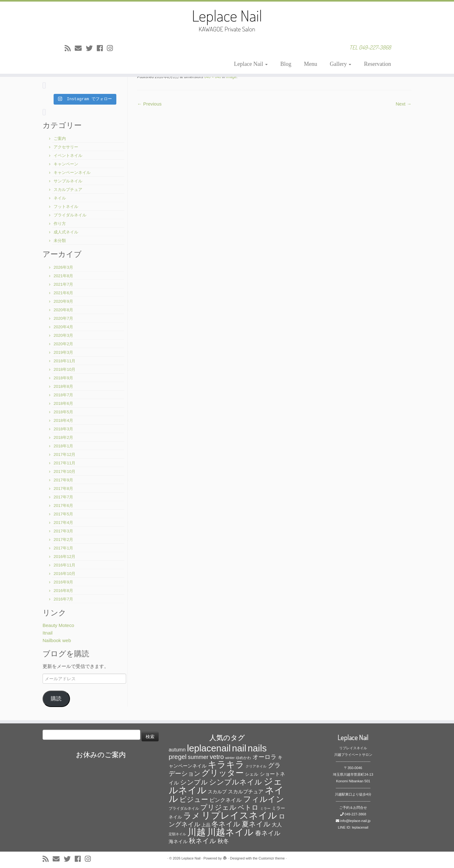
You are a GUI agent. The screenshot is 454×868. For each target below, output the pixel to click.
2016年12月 (64, 557)
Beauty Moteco (58, 625)
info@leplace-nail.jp (355, 821)
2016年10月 (64, 574)
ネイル (60, 198)
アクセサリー (66, 147)
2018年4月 (63, 420)
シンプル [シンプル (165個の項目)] (194, 782)
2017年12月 (64, 454)
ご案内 (60, 138)
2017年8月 (63, 489)
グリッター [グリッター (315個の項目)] (223, 773)
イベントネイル (68, 155)
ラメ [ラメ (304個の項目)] (192, 816)
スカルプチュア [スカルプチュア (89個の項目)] (246, 792)
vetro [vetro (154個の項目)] (217, 757)
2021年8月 (63, 276)
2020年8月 (63, 310)
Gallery (340, 64)
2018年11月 (64, 361)
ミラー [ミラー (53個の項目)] (265, 808)
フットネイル (66, 207)
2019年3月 (63, 352)
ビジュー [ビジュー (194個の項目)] (194, 799)
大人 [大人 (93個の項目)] (277, 825)
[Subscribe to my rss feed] (70, 48)
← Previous (149, 104)
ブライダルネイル (70, 215)
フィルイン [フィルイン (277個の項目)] (264, 799)
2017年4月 (63, 523)
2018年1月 (63, 446)
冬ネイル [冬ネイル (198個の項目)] (226, 824)
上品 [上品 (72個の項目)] (206, 825)
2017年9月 (63, 480)
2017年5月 (63, 514)
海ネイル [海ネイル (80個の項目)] (178, 842)
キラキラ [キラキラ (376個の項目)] (226, 765)
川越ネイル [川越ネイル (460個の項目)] (230, 832)
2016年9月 (63, 582)
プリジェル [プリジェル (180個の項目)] (218, 807)
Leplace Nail (251, 64)
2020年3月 (63, 335)
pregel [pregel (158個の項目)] (178, 757)
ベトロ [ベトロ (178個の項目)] (248, 808)
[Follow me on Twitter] (91, 48)
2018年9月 (63, 378)
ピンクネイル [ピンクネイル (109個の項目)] (225, 800)
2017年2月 (63, 540)
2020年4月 (63, 327)
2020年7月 (63, 318)
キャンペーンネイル (72, 172)
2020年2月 (63, 344)
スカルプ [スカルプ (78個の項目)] (217, 792)
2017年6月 (63, 506)
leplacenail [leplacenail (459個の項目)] (209, 748)
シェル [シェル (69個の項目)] (252, 774)
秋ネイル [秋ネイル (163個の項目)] (203, 841)
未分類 (60, 241)
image (231, 77)
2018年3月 (63, 429)
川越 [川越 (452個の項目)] (196, 832)
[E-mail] (80, 48)
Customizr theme (272, 858)
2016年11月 (64, 565)
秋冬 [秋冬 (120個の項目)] (223, 841)
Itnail (48, 633)
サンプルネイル (68, 181)
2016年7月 (63, 599)
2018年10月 (64, 369)
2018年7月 (63, 395)
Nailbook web (57, 640)
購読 (56, 699)
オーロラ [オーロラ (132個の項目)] (265, 757)
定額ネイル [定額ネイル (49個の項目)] (177, 834)
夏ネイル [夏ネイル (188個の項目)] (256, 824)
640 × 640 (212, 77)
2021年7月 (63, 284)
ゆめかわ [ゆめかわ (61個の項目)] (243, 758)
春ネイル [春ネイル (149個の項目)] (268, 833)
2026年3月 (63, 267)
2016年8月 (63, 591)
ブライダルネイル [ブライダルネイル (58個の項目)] (184, 808)
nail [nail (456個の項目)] (239, 748)
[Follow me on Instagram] (112, 48)
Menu (311, 64)
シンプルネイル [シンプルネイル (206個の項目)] (236, 782)
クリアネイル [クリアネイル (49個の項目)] (256, 766)
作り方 (60, 224)
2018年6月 (63, 403)
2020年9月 (63, 301)
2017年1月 (63, 548)
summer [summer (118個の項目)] (198, 757)
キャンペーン (66, 164)
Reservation (377, 64)
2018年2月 (63, 437)
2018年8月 (63, 386)
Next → (404, 104)
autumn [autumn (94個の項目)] (177, 750)
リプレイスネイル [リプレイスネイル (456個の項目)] (239, 815)
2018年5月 (63, 412)
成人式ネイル (66, 232)
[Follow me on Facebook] (102, 48)
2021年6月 (63, 293)
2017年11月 (64, 463)
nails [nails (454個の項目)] (257, 748)
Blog (286, 64)
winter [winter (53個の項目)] (230, 758)
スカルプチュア (68, 190)
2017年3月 (63, 531)
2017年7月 (63, 497)
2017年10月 (64, 471)
